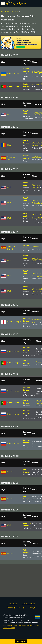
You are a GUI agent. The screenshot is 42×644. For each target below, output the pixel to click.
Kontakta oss (28, 604)
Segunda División (11, 158)
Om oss (13, 604)
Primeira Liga (13, 86)
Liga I (10, 145)
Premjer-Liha (13, 73)
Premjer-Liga (13, 351)
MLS (9, 114)
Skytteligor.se (19, 3)
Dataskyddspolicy (16, 608)
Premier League (14, 322)
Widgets (33, 608)
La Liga (10, 471)
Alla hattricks (10, 12)
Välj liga (21, 641)
